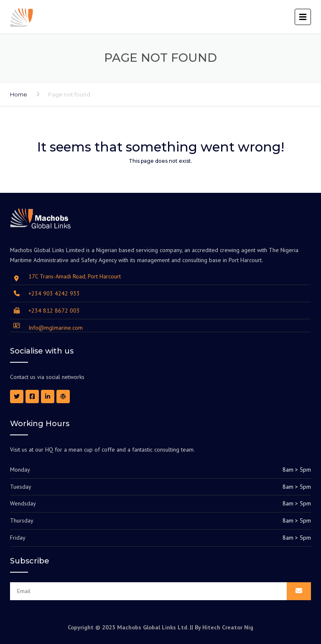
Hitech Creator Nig (228, 627)
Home (19, 94)
